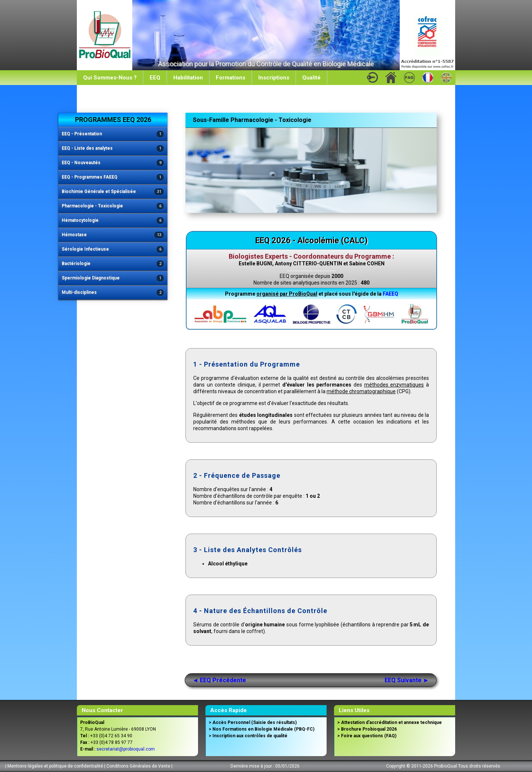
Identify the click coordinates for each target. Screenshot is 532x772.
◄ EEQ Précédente (219, 680)
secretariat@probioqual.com (126, 749)
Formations (231, 78)
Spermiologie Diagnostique (113, 278)
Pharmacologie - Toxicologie (113, 206)
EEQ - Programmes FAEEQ (113, 178)
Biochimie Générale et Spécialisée (113, 192)
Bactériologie (113, 264)
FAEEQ (391, 294)
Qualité (311, 78)
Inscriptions (274, 78)
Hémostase (113, 235)
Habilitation (188, 78)
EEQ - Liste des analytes (113, 149)
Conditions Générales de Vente (138, 766)
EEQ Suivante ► (407, 680)
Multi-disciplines (113, 293)
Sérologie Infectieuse (113, 250)
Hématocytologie (113, 221)
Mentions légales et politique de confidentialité (55, 766)
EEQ (155, 78)
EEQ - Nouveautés (113, 163)
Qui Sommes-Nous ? (110, 78)
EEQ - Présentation (113, 134)
